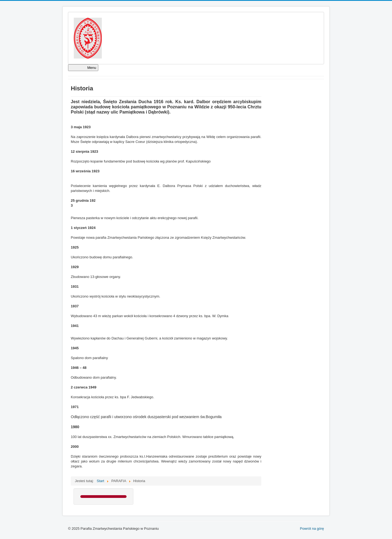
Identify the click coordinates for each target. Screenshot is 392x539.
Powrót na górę (312, 529)
